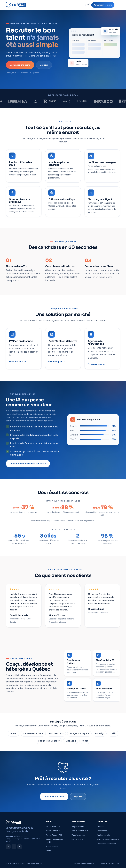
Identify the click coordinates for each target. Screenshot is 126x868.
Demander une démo (103, 5)
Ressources (102, 831)
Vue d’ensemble (78, 835)
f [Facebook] (20, 847)
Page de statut (78, 827)
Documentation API (80, 831)
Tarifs (48, 851)
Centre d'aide (77, 839)
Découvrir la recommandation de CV (28, 465)
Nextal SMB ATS (53, 827)
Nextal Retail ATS (53, 831)
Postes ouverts (103, 835)
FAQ (118, 863)
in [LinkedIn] (8, 847)
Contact (100, 827)
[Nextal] (16, 5)
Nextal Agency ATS (54, 835)
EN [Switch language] (88, 5)
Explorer (44, 65)
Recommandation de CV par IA (56, 841)
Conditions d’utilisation (106, 844)
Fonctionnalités (52, 846)
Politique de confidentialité (108, 839)
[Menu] (118, 5)
